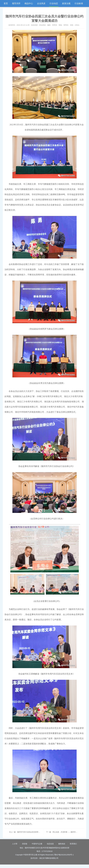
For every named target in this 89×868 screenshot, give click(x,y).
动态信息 (50, 844)
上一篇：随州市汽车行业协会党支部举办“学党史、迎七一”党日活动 (34, 832)
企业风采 (41, 3)
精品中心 (29, 3)
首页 (6, 3)
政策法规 (66, 3)
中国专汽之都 (37, 844)
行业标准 (79, 3)
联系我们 (73, 844)
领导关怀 (16, 3)
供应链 (25, 844)
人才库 (15, 844)
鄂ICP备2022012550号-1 (64, 855)
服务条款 (62, 844)
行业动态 (54, 3)
